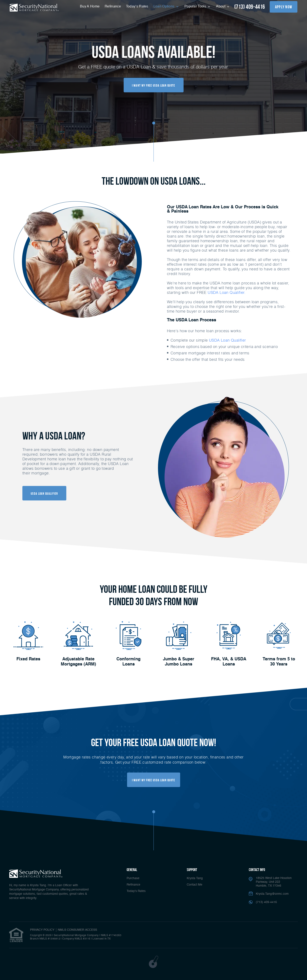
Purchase (133, 878)
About (221, 7)
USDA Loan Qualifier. (227, 292)
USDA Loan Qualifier (227, 340)
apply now (284, 7)
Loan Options (164, 7)
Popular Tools (196, 7)
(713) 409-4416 (250, 7)
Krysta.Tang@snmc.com (272, 894)
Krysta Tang (195, 878)
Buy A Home (90, 7)
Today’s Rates (137, 7)
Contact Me (195, 885)
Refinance (113, 7)
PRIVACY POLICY (42, 930)
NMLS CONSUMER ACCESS (77, 930)
